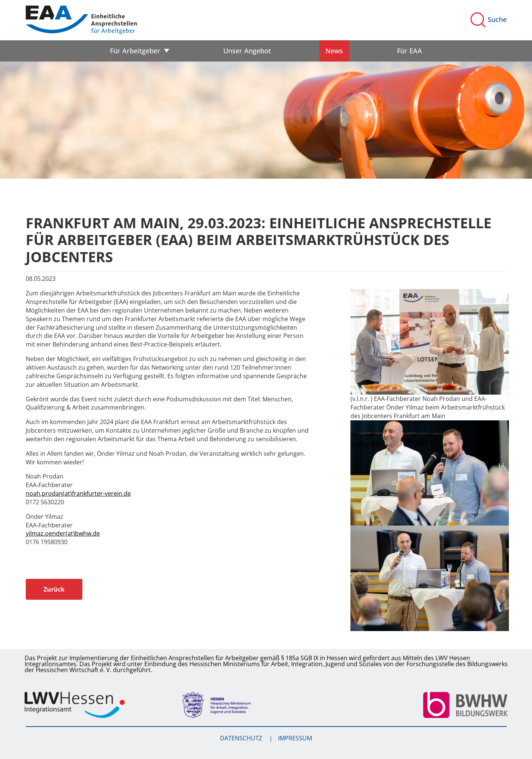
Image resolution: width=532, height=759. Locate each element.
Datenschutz (242, 738)
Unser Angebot (247, 51)
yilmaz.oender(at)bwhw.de (63, 533)
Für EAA (410, 51)
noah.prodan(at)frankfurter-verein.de (78, 493)
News (334, 51)
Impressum (295, 738)
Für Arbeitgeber (135, 51)
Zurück (54, 589)
